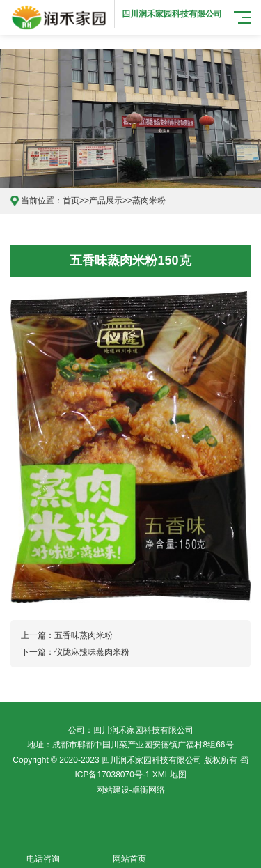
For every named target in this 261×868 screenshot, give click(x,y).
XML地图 (169, 775)
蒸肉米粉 (149, 201)
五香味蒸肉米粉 (84, 635)
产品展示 (106, 201)
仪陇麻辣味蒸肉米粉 (92, 652)
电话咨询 (43, 851)
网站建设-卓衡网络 (131, 790)
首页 (71, 201)
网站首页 (129, 851)
